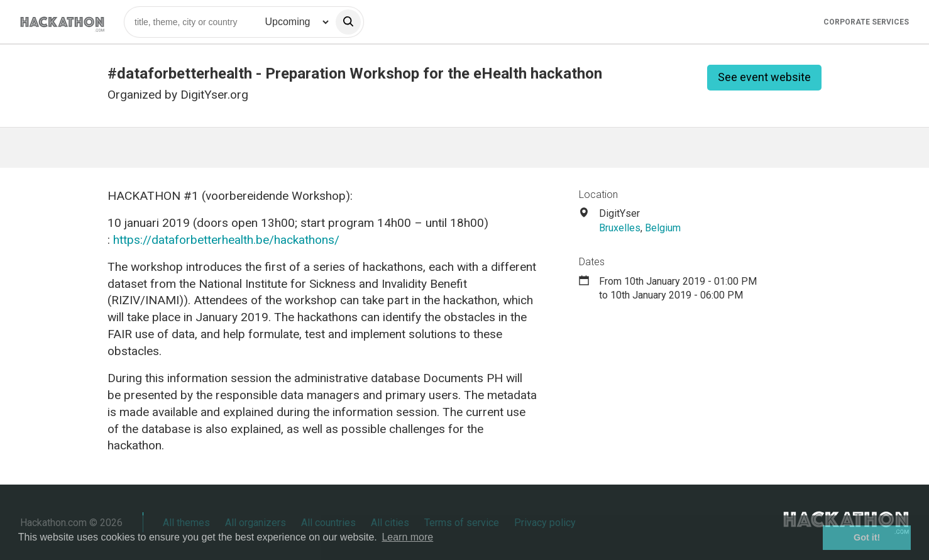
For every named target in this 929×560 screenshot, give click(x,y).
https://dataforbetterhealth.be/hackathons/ (226, 240)
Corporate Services (866, 22)
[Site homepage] (62, 22)
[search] (348, 22)
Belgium (663, 228)
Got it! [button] (867, 537)
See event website (764, 77)
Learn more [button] (407, 537)
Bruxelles (620, 228)
